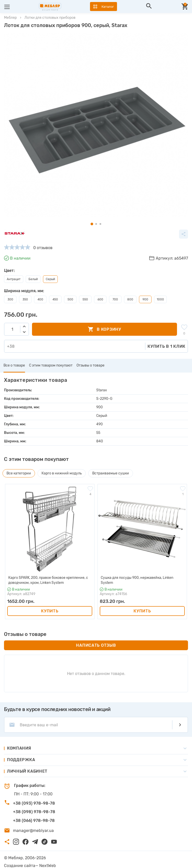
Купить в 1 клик (166, 346)
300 (10, 299)
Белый (33, 279)
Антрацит (14, 279)
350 (25, 299)
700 (115, 299)
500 (70, 299)
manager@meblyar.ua (33, 831)
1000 (160, 299)
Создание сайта (20, 866)
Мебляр (10, 18)
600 (100, 299)
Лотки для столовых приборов (50, 18)
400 (40, 299)
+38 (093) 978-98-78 (34, 803)
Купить (50, 611)
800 (130, 299)
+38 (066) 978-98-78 (34, 821)
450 (55, 299)
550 (85, 299)
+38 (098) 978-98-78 (34, 812)
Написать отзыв (96, 645)
